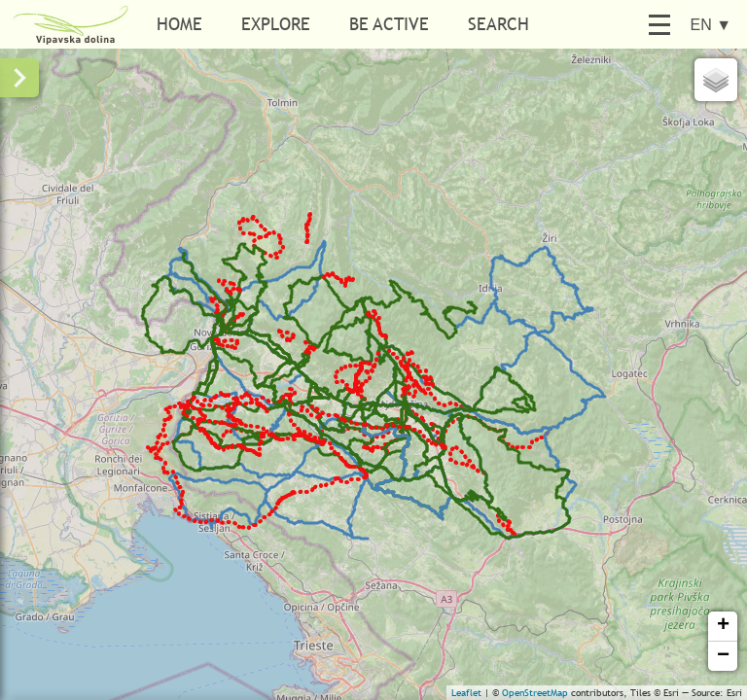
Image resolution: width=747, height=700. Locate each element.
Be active (389, 24)
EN (711, 25)
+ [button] (723, 626)
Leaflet (466, 693)
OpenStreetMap (535, 693)
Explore (276, 24)
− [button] (723, 656)
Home (179, 24)
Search (498, 24)
